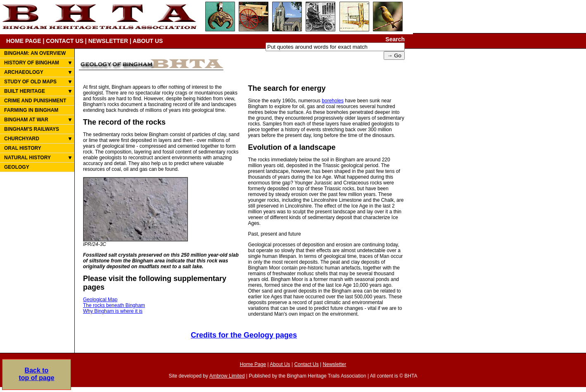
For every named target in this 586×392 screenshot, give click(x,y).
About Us (280, 364)
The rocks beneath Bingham (114, 305)
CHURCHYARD (22, 139)
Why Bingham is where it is (113, 311)
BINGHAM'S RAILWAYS (32, 129)
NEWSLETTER (108, 41)
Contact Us (306, 364)
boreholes (333, 101)
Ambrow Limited (227, 376)
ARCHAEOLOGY (24, 72)
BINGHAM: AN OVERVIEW (35, 53)
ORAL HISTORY (23, 148)
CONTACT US (65, 41)
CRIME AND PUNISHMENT (35, 101)
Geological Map (100, 300)
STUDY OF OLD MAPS (30, 82)
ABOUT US (148, 41)
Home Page (253, 364)
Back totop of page (36, 374)
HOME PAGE (24, 41)
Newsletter (335, 364)
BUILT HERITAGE (25, 91)
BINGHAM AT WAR (26, 120)
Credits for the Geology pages (244, 335)
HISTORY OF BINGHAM (32, 63)
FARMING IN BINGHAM (31, 110)
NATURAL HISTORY (27, 158)
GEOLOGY (17, 167)
